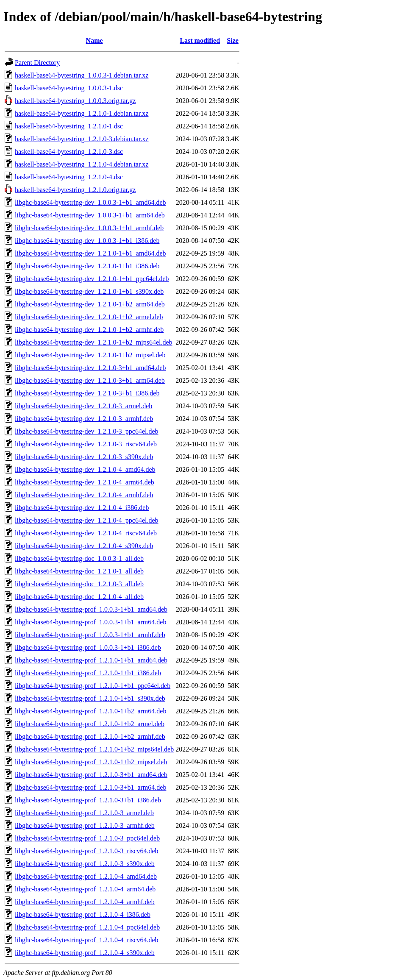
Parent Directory (37, 63)
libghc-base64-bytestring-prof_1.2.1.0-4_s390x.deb (85, 953)
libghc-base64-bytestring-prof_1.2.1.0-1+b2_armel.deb (90, 724)
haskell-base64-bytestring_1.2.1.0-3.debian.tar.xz (82, 139)
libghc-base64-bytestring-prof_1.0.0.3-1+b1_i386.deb (88, 647)
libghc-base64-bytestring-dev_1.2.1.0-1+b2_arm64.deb (90, 304)
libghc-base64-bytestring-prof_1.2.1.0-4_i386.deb (83, 915)
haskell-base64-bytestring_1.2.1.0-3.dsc (69, 152)
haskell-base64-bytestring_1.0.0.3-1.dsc (69, 88)
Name (94, 40)
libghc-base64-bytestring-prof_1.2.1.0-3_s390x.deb (85, 864)
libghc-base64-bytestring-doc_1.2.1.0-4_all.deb (79, 597)
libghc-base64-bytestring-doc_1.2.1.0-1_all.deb (79, 571)
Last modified (200, 40)
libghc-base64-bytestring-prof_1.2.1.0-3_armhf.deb (85, 825)
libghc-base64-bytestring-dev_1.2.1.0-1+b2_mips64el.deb (94, 342)
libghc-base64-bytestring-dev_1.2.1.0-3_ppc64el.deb (87, 431)
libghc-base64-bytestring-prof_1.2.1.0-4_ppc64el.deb (87, 927)
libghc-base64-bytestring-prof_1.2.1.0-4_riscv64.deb (87, 940)
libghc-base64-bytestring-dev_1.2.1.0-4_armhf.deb (84, 495)
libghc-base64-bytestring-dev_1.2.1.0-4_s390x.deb (84, 546)
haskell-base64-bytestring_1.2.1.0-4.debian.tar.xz (82, 164)
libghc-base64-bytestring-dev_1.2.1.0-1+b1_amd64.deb (90, 253)
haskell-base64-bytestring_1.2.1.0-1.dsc (69, 126)
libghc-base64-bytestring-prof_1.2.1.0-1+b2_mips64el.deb (94, 749)
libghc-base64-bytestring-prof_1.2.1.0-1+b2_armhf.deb (90, 736)
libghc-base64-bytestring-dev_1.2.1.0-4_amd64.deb (85, 469)
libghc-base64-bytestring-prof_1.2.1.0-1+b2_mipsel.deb (91, 762)
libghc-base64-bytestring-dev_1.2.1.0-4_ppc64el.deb (87, 520)
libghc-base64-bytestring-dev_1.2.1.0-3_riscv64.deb (86, 444)
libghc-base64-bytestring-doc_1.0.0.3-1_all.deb (79, 558)
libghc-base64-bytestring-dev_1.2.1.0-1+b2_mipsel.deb (90, 355)
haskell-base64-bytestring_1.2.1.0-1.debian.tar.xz (82, 113)
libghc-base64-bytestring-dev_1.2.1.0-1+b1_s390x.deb (89, 291)
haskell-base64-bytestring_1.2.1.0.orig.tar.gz (75, 190)
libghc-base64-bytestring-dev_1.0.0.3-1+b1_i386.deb (87, 241)
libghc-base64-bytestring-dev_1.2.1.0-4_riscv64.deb (86, 533)
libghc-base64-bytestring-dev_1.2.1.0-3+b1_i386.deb (87, 393)
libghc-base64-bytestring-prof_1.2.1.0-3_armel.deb (84, 813)
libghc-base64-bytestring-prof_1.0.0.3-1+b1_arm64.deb (90, 622)
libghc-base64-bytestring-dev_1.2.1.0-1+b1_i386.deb (87, 266)
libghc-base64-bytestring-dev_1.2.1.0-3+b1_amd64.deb (90, 368)
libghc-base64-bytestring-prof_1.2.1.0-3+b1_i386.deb (88, 800)
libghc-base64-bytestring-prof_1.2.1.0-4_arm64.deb (85, 889)
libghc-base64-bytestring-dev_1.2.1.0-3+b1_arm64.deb (90, 380)
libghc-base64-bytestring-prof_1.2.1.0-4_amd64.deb (86, 876)
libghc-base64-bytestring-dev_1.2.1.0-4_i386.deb (82, 508)
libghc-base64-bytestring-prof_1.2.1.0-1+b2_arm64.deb (90, 711)
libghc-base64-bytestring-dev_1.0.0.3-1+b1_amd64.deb (90, 202)
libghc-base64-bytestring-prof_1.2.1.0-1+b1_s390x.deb (90, 698)
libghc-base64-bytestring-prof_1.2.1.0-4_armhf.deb (85, 902)
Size (233, 40)
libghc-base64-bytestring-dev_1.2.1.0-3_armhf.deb (84, 419)
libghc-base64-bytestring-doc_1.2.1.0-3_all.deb (79, 584)
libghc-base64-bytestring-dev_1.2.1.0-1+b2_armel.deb (89, 317)
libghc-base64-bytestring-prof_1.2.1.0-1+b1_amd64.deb (91, 660)
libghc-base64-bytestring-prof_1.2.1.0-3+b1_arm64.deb (90, 787)
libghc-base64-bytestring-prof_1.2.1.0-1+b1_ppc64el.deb (93, 686)
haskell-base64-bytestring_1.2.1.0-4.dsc (69, 177)
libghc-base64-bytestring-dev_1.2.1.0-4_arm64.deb (85, 482)
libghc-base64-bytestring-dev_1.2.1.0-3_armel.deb (83, 406)
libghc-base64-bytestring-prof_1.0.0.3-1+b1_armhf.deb (90, 635)
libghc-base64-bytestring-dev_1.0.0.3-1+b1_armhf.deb (89, 228)
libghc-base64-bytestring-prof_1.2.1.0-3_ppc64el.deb (87, 838)
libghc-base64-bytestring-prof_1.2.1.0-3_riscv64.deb (87, 851)
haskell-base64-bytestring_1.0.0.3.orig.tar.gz (75, 101)
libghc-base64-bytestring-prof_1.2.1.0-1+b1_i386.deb (88, 673)
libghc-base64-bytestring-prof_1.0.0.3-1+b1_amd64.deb (91, 609)
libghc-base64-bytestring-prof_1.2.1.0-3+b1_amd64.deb (91, 775)
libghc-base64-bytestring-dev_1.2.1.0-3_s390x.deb (84, 457)
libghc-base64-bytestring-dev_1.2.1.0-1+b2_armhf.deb (89, 330)
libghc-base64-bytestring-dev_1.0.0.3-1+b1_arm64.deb (90, 215)
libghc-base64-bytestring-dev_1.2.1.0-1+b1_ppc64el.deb (92, 279)
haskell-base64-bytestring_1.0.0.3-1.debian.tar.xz (82, 75)
